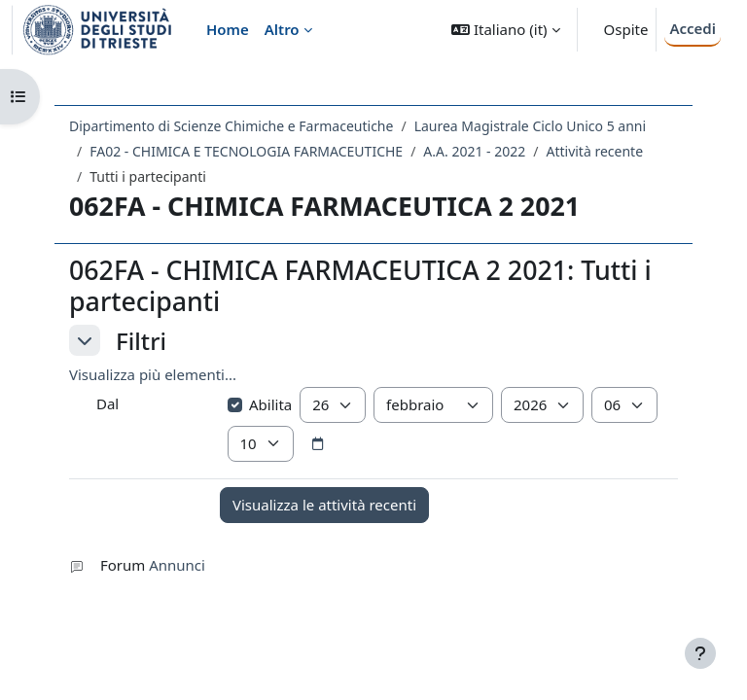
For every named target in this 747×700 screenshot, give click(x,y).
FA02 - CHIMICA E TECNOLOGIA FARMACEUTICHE (246, 151)
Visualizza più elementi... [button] (153, 374)
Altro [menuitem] (282, 29)
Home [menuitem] (228, 29)
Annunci (177, 565)
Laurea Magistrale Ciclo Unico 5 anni (530, 126)
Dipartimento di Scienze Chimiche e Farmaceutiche (231, 126)
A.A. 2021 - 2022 (474, 151)
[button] (505, 30)
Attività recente (594, 151)
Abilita (260, 404)
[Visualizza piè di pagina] (700, 653)
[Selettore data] (317, 444)
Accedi (693, 28)
